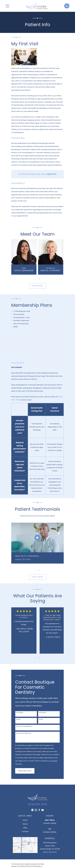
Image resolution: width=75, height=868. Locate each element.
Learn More (37, 286)
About (25, 824)
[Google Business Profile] (32, 810)
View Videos (37, 577)
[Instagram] (36, 810)
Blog (25, 828)
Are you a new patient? (24, 726)
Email (41, 719)
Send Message (25, 771)
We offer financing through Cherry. (37, 174)
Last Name (43, 713)
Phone (18, 719)
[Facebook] (39, 810)
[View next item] (39, 279)
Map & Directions (50, 852)
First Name (20, 713)
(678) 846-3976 (37, 804)
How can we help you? (24, 733)
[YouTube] (42, 810)
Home (25, 820)
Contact (25, 832)
